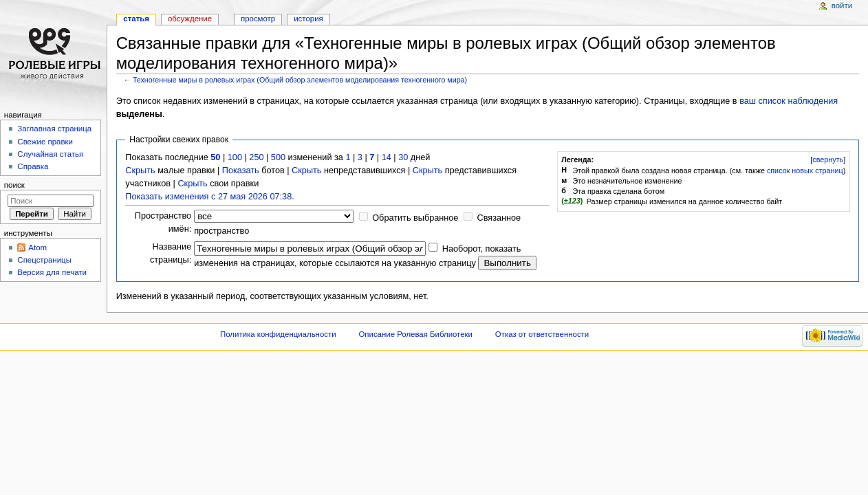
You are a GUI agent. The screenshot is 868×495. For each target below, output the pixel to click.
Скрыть (140, 170)
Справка (33, 166)
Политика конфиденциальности (278, 334)
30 (403, 157)
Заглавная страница (54, 129)
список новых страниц (805, 170)
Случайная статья (50, 154)
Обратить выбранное (415, 218)
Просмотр (258, 19)
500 (278, 157)
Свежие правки (45, 142)
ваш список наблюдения (789, 101)
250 (256, 157)
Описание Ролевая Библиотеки (415, 334)
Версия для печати (52, 272)
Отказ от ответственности (542, 334)
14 (387, 157)
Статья (136, 19)
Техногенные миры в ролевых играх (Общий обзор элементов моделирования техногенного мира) (300, 80)
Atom (37, 247)
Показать (241, 170)
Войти (842, 5)
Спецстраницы (44, 260)
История (308, 19)
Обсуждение (190, 19)
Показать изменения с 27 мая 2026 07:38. (209, 197)
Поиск (14, 185)
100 (235, 157)
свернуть (828, 159)
